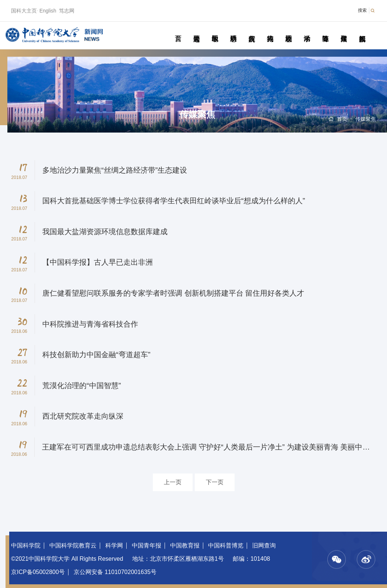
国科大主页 (24, 11)
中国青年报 (147, 545)
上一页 (173, 482)
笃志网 (67, 11)
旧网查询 (264, 545)
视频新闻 (362, 30)
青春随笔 (325, 30)
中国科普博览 (226, 545)
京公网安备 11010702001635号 (115, 572)
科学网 (114, 545)
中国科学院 (26, 545)
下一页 (215, 482)
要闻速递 (196, 30)
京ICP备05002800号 (38, 572)
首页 (178, 30)
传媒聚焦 (344, 30)
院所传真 (252, 30)
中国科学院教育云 (73, 545)
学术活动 (307, 30)
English (48, 11)
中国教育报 (185, 545)
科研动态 (233, 30)
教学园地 (215, 30)
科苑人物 (270, 30)
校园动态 (289, 30)
